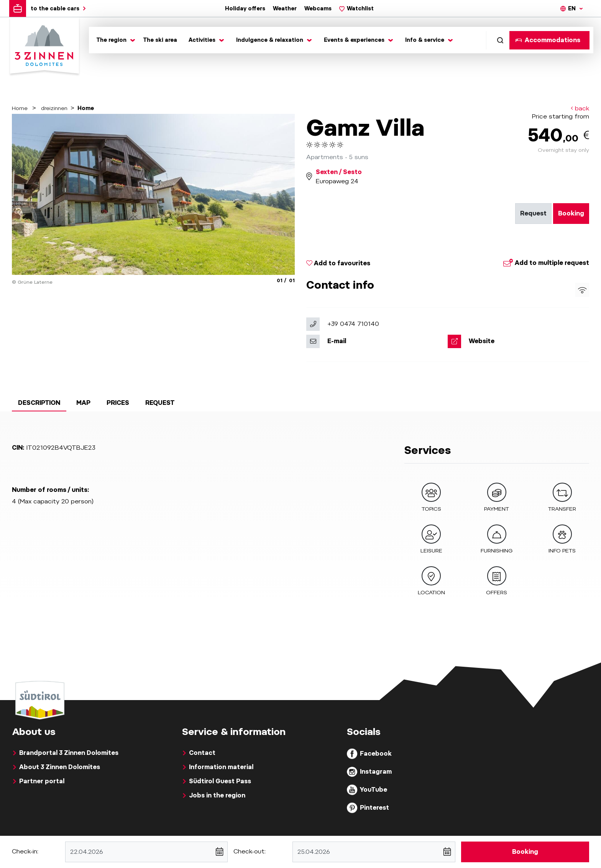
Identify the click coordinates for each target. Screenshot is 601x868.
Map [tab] (83, 403)
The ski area (160, 40)
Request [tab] (160, 403)
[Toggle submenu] (114, 40)
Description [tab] (39, 403)
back (580, 109)
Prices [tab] (118, 403)
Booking (571, 213)
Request (533, 213)
